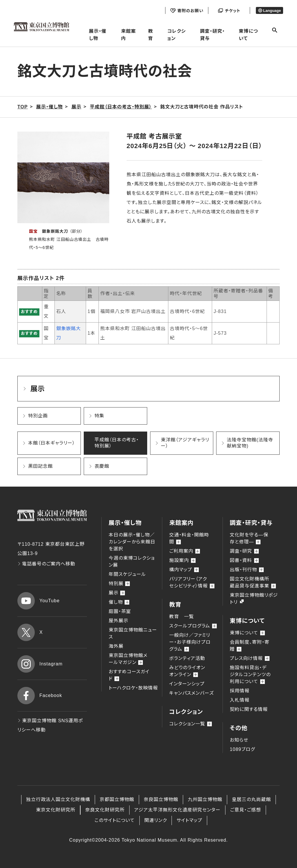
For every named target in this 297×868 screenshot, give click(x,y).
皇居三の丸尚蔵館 (251, 799)
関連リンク (156, 820)
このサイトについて (115, 820)
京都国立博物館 (117, 799)
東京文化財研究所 (56, 810)
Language (270, 11)
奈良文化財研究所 (105, 810)
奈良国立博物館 (161, 799)
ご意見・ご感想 (246, 810)
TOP (23, 107)
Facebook (40, 696)
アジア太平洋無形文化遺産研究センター (177, 810)
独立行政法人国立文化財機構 (58, 799)
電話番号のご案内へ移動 (46, 564)
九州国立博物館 (205, 799)
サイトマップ (189, 820)
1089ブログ (242, 749)
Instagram (40, 664)
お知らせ (239, 740)
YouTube (39, 601)
